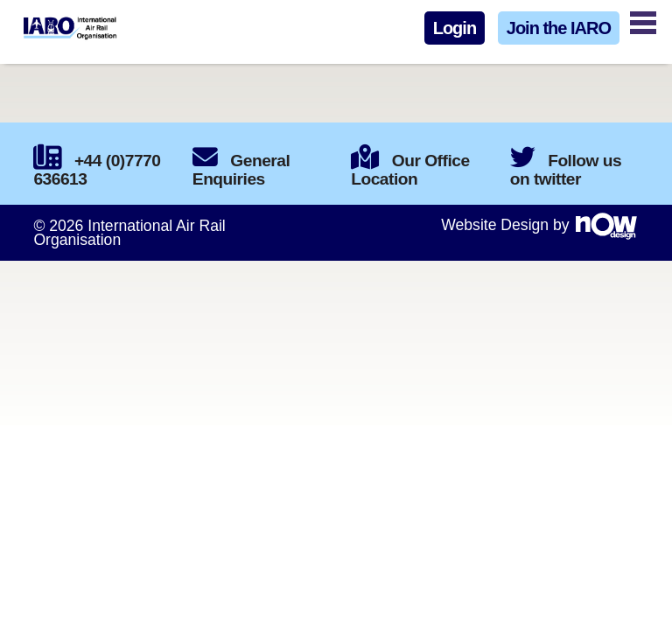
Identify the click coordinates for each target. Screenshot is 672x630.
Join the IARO (559, 28)
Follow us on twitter (566, 170)
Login (455, 28)
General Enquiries (241, 170)
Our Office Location (410, 170)
